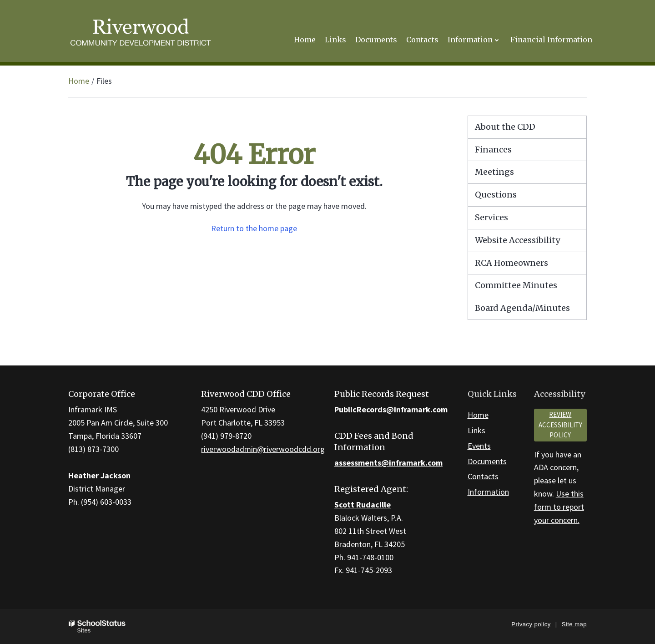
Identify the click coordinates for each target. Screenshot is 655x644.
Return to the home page (254, 228)
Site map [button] (574, 624)
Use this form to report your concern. (559, 507)
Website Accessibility (517, 240)
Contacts (483, 476)
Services (491, 217)
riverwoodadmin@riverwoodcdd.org (263, 449)
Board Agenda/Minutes (522, 308)
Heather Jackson (99, 475)
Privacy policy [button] (531, 624)
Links (476, 430)
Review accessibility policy (560, 425)
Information (488, 492)
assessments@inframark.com (388, 463)
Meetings (494, 172)
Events (479, 446)
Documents (487, 461)
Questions (496, 195)
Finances (493, 150)
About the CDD (505, 127)
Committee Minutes (516, 285)
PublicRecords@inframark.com (391, 409)
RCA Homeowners (529, 265)
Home (79, 81)
